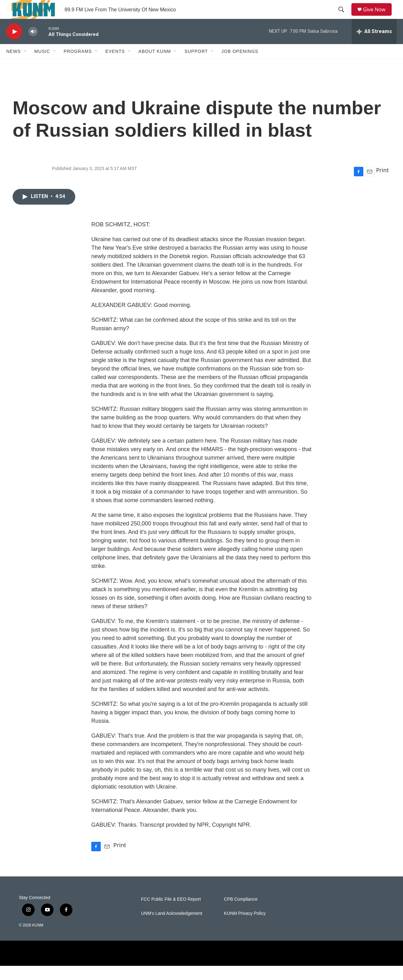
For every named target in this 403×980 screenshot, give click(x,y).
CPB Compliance (241, 913)
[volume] (33, 46)
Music (42, 65)
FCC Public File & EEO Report (171, 913)
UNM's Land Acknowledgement (172, 928)
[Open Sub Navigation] (26, 65)
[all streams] (374, 46)
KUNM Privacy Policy (245, 928)
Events (115, 65)
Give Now (378, 17)
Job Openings (240, 65)
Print (382, 184)
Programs (78, 65)
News (14, 65)
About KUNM (155, 65)
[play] (14, 46)
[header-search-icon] (343, 17)
